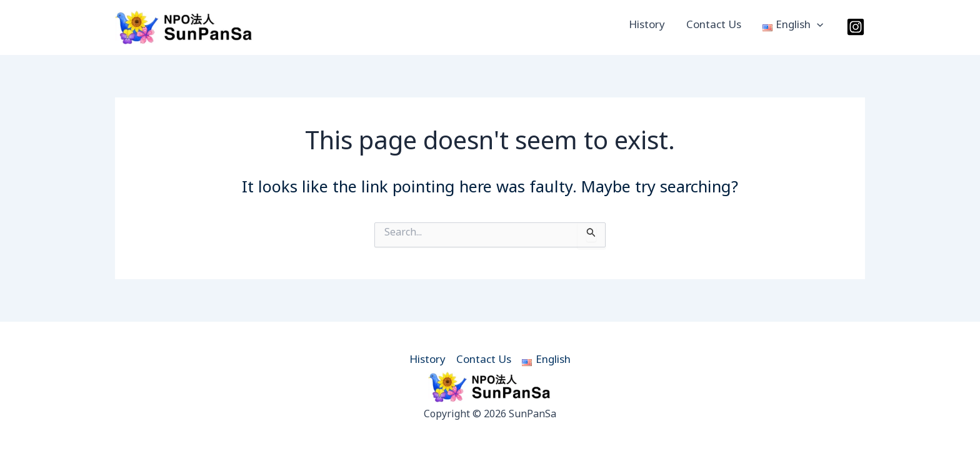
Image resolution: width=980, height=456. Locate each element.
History (647, 27)
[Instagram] (856, 27)
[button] (817, 27)
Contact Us (714, 27)
